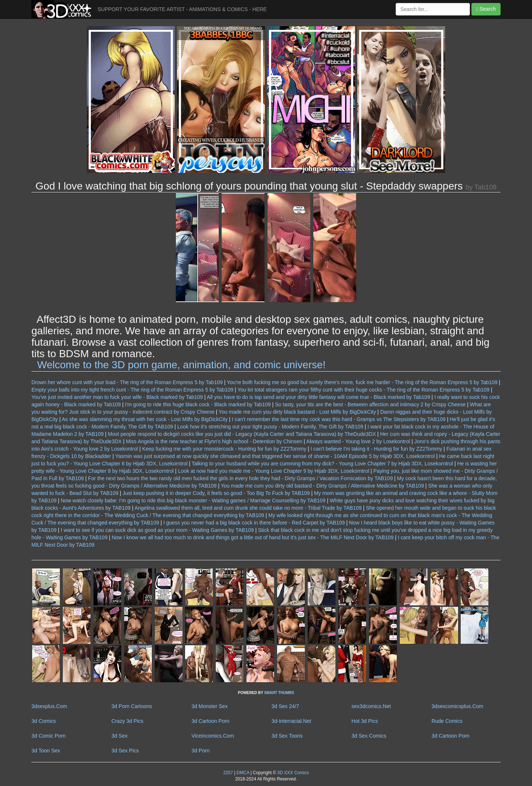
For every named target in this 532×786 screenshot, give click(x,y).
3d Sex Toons (287, 736)
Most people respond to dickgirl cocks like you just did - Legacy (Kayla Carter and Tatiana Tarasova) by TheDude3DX (242, 434)
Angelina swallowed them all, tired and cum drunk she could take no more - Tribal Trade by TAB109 (248, 508)
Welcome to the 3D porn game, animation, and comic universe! (182, 365)
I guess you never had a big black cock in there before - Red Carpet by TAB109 (254, 523)
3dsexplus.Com (49, 706)
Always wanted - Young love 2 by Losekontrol (358, 441)
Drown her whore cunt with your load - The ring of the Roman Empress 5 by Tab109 (127, 382)
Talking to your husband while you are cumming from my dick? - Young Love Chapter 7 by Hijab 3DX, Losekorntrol (322, 464)
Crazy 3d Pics (127, 721)
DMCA (243, 773)
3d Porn (200, 751)
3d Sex (120, 736)
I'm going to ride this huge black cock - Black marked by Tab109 (198, 404)
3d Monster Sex (209, 706)
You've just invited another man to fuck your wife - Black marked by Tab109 (117, 397)
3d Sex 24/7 (285, 706)
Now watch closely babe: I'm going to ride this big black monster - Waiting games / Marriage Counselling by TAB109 (193, 500)
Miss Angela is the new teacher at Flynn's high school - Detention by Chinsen (214, 441)
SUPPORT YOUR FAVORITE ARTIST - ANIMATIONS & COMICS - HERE (182, 9)
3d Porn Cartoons (132, 706)
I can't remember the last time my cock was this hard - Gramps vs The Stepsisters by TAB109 (339, 419)
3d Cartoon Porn (210, 721)
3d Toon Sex (46, 751)
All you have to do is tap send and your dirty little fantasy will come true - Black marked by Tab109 (318, 397)
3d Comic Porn (49, 736)
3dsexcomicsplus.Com (457, 706)
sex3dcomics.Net (371, 706)
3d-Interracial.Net (291, 721)
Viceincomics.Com (213, 736)
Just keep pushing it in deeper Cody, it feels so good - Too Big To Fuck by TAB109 (216, 493)
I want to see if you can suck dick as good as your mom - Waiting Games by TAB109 (157, 530)
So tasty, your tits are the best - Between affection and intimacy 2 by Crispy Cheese (370, 404)
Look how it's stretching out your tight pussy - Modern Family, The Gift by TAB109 (270, 427)
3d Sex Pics (125, 751)
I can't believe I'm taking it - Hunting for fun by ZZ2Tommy (376, 449)
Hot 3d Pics (365, 721)
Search (486, 9)
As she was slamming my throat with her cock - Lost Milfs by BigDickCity (145, 419)
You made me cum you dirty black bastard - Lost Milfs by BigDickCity (297, 412)
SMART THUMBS (279, 693)
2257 (228, 773)
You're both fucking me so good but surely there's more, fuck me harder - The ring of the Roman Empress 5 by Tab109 (362, 382)
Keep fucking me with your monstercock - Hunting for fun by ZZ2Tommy (224, 449)
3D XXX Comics (292, 773)
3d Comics (44, 721)
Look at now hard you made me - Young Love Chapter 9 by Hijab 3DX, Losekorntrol (274, 471)
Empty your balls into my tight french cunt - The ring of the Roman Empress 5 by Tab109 (132, 390)
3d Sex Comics (369, 736)
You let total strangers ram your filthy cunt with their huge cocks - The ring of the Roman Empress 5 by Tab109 (364, 390)
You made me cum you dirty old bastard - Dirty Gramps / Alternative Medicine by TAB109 (323, 486)
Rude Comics (447, 721)
